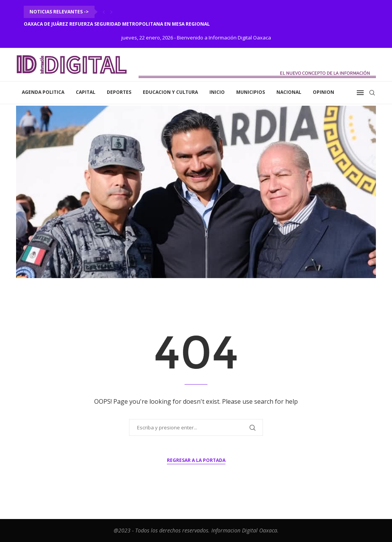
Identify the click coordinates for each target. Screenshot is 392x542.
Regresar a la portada (196, 460)
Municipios (251, 92)
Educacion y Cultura (170, 92)
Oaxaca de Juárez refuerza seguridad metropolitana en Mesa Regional (117, 24)
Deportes (119, 92)
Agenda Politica (43, 92)
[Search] (372, 93)
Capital (86, 92)
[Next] (111, 12)
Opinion (323, 92)
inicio (217, 92)
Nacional (289, 92)
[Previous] (104, 12)
